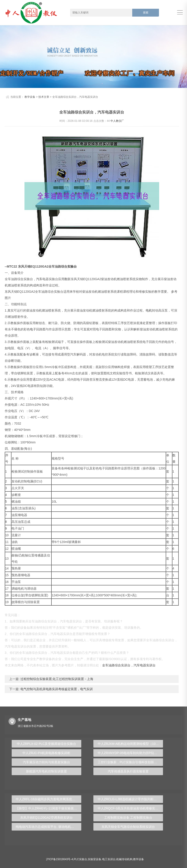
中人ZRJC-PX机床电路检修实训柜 (46, 753)
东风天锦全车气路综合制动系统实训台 (128, 827)
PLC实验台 (80, 859)
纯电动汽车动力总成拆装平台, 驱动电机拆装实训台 (48, 827)
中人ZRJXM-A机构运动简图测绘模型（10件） (130, 744)
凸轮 (22, 555)
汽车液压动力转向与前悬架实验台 (46, 762)
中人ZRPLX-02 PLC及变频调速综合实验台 (46, 744)
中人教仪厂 (117, 121)
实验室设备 (95, 859)
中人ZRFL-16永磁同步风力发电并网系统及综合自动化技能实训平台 (48, 799)
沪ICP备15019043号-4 (59, 859)
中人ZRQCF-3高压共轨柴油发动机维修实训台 (130, 808)
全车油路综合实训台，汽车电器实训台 (129, 665)
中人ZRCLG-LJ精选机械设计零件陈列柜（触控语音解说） (130, 799)
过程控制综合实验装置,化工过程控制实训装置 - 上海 (56, 679)
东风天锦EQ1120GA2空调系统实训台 (46, 818)
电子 (33, 329)
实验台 (72, 266)
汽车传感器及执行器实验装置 (128, 771)
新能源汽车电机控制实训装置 (46, 771)
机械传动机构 (124, 859)
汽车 (39, 279)
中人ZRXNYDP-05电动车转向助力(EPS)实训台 (130, 753)
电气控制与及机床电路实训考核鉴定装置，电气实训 (56, 689)
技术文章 (44, 97)
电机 (149, 310)
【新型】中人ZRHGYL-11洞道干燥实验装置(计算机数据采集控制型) (48, 808)
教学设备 (30, 97)
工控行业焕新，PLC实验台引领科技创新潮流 (129, 762)
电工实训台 (109, 859)
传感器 (39, 555)
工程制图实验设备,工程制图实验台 (128, 818)
